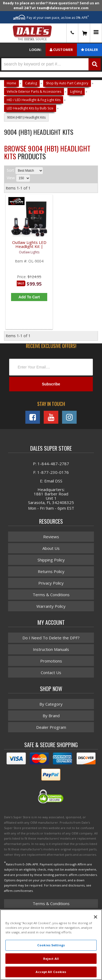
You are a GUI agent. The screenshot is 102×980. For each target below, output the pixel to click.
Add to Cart (29, 297)
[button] (51, 64)
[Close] (96, 917)
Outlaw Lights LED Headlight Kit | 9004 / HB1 (29, 247)
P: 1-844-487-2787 (51, 464)
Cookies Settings (51, 945)
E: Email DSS (51, 481)
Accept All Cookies (51, 972)
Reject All (51, 959)
